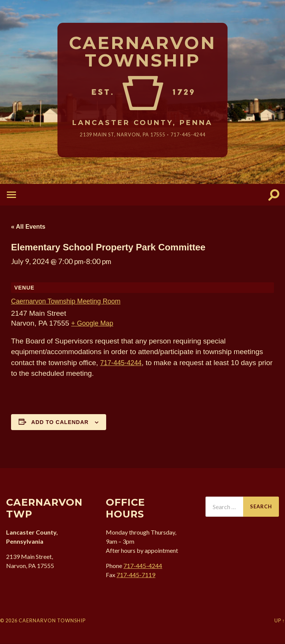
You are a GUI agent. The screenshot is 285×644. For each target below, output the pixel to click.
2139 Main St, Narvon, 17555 (121, 135)
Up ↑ (280, 621)
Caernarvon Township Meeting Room (70, 302)
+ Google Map (94, 324)
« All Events (28, 227)
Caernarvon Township (142, 52)
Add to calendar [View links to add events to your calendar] (60, 422)
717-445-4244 (193, 135)
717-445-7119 (136, 575)
